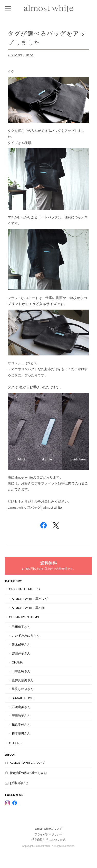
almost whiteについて (27, 763)
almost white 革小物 (28, 608)
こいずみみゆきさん (26, 636)
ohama (17, 662)
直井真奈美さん (23, 680)
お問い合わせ (19, 783)
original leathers (24, 589)
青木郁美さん (21, 645)
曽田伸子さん (21, 653)
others (15, 743)
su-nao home (23, 698)
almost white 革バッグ (30, 599)
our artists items (24, 617)
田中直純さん (21, 671)
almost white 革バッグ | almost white (35, 508)
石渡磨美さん (21, 707)
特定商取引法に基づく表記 (28, 773)
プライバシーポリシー (48, 834)
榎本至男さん (21, 733)
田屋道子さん (21, 627)
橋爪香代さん (21, 725)
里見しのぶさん (23, 689)
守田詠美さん (21, 716)
